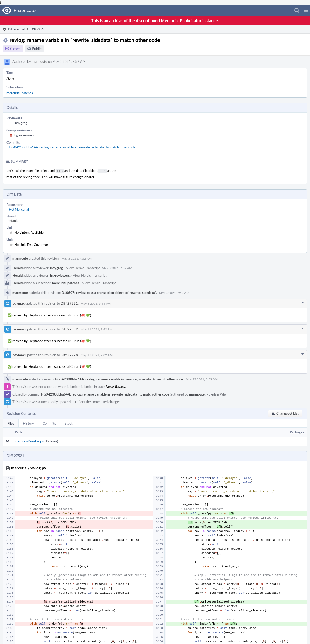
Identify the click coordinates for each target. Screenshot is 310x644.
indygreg (21, 123)
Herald (18, 267)
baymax (19, 303)
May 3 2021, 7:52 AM (77, 258)
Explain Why (218, 394)
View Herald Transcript (83, 267)
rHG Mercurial (18, 209)
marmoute (39, 61)
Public (37, 49)
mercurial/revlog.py (29, 441)
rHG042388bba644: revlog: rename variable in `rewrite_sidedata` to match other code (71, 147)
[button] (306, 10)
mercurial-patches (20, 93)
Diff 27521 (69, 303)
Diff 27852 (69, 329)
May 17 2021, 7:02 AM (97, 354)
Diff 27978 (69, 354)
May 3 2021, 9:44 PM (96, 303)
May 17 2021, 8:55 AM (202, 379)
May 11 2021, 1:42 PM (97, 329)
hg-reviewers (24, 135)
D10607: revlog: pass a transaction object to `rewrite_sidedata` (109, 292)
